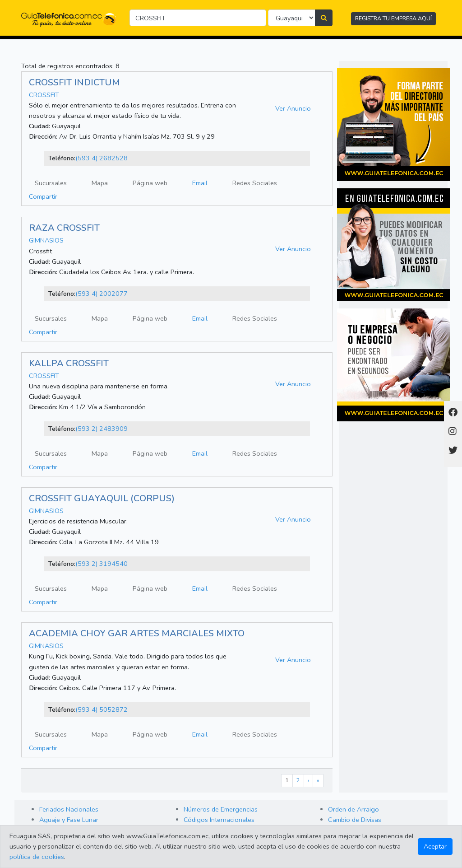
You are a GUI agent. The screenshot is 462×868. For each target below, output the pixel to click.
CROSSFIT (44, 95)
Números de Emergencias (221, 809)
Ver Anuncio (293, 108)
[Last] (318, 781)
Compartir (43, 196)
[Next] (308, 781)
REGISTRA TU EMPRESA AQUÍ (393, 18)
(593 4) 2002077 (102, 294)
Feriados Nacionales (69, 809)
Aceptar (435, 846)
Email (200, 183)
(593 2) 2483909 (102, 429)
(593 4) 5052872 (102, 709)
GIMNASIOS (46, 240)
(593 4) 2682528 (102, 158)
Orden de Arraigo (353, 809)
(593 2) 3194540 (102, 564)
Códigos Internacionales (219, 820)
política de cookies (37, 857)
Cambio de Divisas (355, 820)
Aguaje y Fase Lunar (69, 820)
